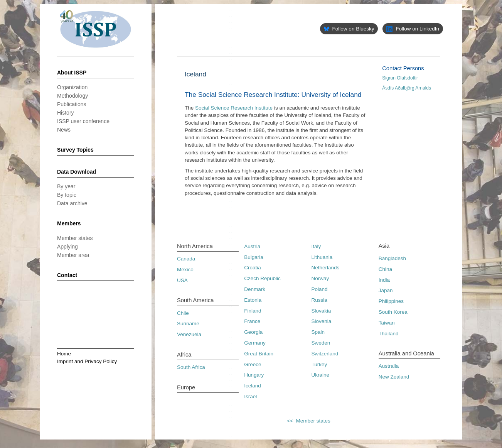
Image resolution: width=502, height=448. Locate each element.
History (66, 113)
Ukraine (321, 375)
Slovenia (322, 321)
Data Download (77, 172)
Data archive (72, 203)
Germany (255, 343)
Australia (389, 366)
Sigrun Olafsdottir (400, 78)
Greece (253, 364)
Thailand (389, 334)
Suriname (188, 324)
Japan (386, 290)
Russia (319, 300)
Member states (75, 238)
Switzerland (325, 354)
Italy (316, 246)
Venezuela (189, 334)
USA (182, 280)
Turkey (319, 364)
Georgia (253, 332)
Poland (320, 289)
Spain (318, 332)
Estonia (253, 300)
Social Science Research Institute (234, 108)
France (252, 321)
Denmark (255, 289)
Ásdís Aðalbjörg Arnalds (407, 88)
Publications (72, 104)
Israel (250, 396)
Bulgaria (254, 257)
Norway (320, 278)
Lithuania (322, 257)
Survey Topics (75, 150)
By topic (67, 195)
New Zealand (394, 377)
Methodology (72, 96)
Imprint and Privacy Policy (87, 361)
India (384, 280)
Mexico (185, 270)
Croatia (253, 268)
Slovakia (321, 311)
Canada (186, 259)
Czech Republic (262, 278)
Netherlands (326, 268)
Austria (252, 246)
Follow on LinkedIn (413, 29)
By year (66, 186)
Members (69, 223)
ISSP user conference (83, 121)
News (64, 130)
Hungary (254, 375)
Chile (183, 313)
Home (64, 354)
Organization (72, 87)
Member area (73, 255)
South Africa (191, 367)
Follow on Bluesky (349, 29)
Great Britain (259, 354)
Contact (67, 275)
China (385, 269)
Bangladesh (392, 258)
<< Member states (309, 421)
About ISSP (72, 73)
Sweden (321, 343)
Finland (253, 311)
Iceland (253, 386)
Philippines (391, 301)
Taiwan (387, 323)
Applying (67, 247)
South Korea (393, 312)
